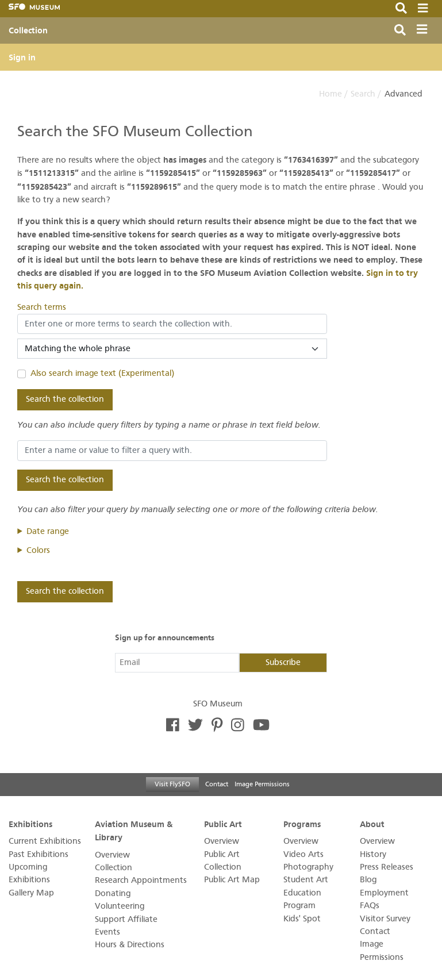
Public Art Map (232, 880)
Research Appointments (141, 880)
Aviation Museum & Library (134, 830)
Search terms (42, 307)
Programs (302, 824)
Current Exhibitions (45, 841)
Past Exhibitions (39, 854)
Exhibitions (30, 824)
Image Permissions (262, 784)
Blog (368, 880)
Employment (384, 893)
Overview (112, 855)
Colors (38, 550)
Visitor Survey (385, 919)
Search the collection (65, 399)
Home (330, 94)
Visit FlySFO (172, 784)
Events (107, 932)
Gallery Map (31, 893)
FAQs (370, 906)
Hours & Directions (130, 945)
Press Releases (387, 867)
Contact (217, 784)
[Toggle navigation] (424, 31)
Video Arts (303, 854)
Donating (113, 893)
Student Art (306, 880)
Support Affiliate (126, 919)
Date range (48, 531)
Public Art (223, 824)
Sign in (22, 57)
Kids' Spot (302, 919)
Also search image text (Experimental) (102, 373)
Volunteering (120, 906)
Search (363, 94)
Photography (308, 867)
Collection (28, 30)
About (372, 824)
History (373, 854)
